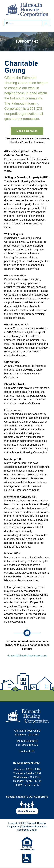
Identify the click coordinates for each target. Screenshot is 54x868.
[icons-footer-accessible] (27, 855)
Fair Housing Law (27, 849)
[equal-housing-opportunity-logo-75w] (27, 838)
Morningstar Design (27, 830)
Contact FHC (27, 751)
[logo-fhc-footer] (27, 711)
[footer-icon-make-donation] (27, 803)
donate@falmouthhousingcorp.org (27, 656)
